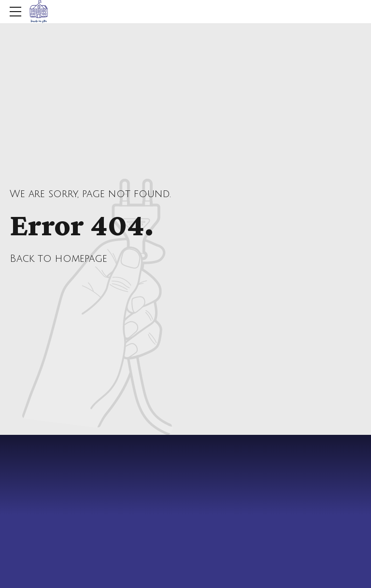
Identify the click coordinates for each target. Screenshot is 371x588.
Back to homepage (58, 259)
